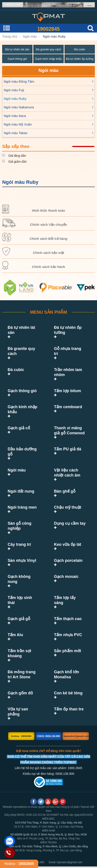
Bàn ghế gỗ (65, 491)
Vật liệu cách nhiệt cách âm (67, 473)
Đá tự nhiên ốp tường (80, 59)
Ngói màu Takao (16, 133)
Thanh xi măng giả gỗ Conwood (69, 430)
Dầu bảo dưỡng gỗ (22, 452)
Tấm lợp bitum (67, 391)
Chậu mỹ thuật (68, 507)
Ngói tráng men (22, 507)
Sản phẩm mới (67, 646)
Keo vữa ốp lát (68, 544)
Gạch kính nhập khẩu (49, 59)
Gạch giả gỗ (19, 614)
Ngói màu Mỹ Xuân (18, 124)
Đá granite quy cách (48, 49)
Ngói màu (30, 36)
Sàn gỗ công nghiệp (20, 526)
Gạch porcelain (68, 560)
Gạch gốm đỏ (20, 688)
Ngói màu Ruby (54, 36)
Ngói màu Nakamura (19, 107)
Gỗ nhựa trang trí (70, 349)
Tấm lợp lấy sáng (70, 598)
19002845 (48, 29)
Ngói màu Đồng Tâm (19, 81)
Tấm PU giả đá (68, 449)
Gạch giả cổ (19, 428)
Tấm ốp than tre (69, 704)
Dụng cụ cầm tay (70, 523)
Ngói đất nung (21, 491)
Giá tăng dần (17, 156)
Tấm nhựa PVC (68, 630)
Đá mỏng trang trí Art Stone (22, 669)
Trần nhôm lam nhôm (68, 372)
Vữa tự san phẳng (18, 707)
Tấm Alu (15, 630)
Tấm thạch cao (68, 614)
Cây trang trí (19, 544)
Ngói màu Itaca (15, 116)
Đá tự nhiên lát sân (17, 49)
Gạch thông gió (17, 59)
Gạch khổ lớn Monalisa (66, 669)
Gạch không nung (19, 579)
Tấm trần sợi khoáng (19, 648)
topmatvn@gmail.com (76, 731)
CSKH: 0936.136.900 (48, 731)
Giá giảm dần (18, 162)
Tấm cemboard (68, 407)
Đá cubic (80, 49)
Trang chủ (10, 36)
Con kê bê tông (68, 688)
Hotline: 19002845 (21, 731)
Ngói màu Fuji (14, 90)
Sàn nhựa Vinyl (22, 560)
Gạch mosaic (66, 577)
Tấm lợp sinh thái (24, 598)
